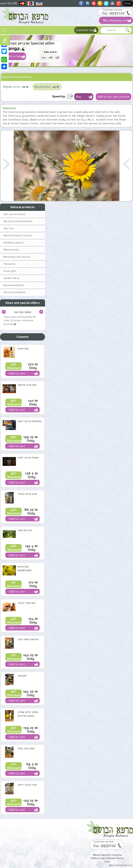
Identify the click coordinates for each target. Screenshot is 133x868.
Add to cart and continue (114, 97)
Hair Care (9, 228)
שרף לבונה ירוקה (27, 785)
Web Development (120, 865)
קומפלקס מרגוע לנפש (30, 421)
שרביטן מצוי (25, 530)
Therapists (9, 264)
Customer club (85, 30)
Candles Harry (11, 278)
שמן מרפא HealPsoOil (25, 569)
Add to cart (17, 373)
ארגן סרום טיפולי (27, 494)
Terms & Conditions (15, 292)
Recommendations (14, 285)
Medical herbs (11, 250)
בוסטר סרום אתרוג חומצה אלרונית (28, 714)
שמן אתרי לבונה (27, 603)
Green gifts (10, 271)
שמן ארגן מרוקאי (27, 385)
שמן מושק (23, 348)
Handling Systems (14, 243)
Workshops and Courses (17, 257)
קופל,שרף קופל (26, 748)
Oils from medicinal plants (18, 221)
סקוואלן (22, 676)
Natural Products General (18, 236)
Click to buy (14, 56)
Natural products (23, 207)
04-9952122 (113, 13)
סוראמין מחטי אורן (28, 639)
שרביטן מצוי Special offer (32, 43)
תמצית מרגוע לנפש (28, 458)
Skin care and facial (14, 214)
